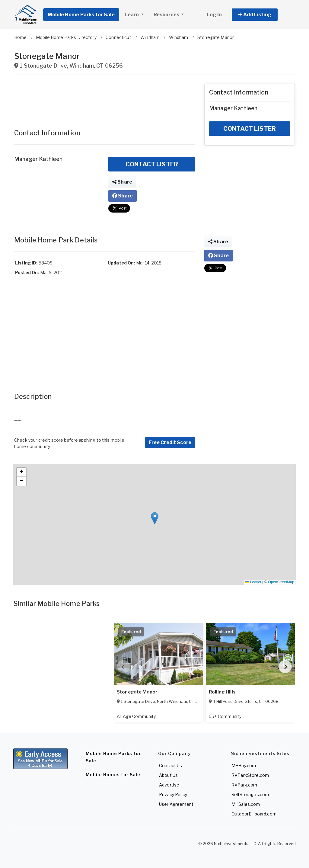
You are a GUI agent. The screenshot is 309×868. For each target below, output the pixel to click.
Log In (214, 15)
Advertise (169, 785)
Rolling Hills (222, 692)
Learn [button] (132, 15)
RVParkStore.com (250, 775)
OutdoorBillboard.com (254, 814)
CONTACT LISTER (152, 164)
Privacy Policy (173, 794)
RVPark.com (244, 785)
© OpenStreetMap (279, 582)
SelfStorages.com (250, 794)
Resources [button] (167, 15)
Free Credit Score (170, 442)
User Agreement (176, 804)
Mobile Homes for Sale (113, 775)
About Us (168, 775)
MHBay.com (244, 766)
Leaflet (253, 582)
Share (122, 182)
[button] (261, 15)
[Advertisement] (105, 99)
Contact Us (170, 766)
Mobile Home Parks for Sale (81, 15)
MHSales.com (246, 804)
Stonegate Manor (137, 692)
